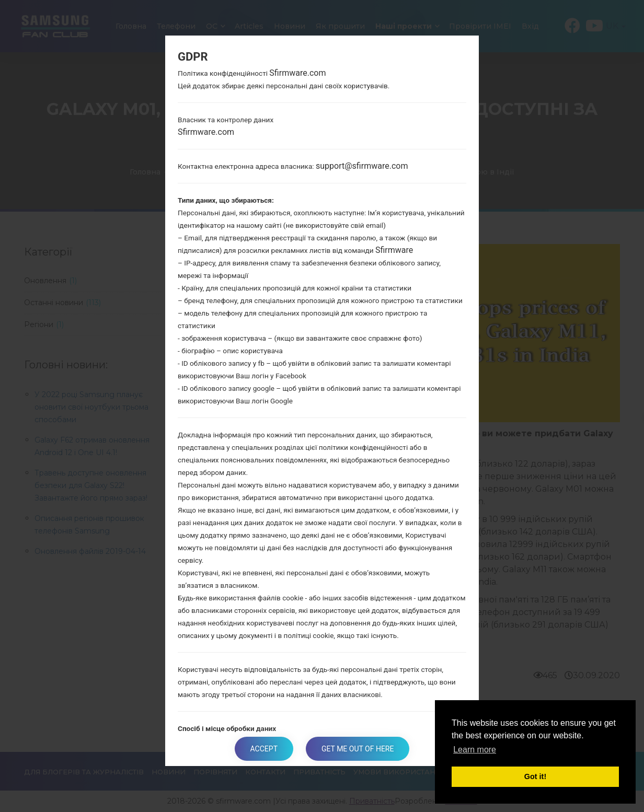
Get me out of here (358, 749)
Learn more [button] (475, 750)
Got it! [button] (535, 776)
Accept (264, 749)
